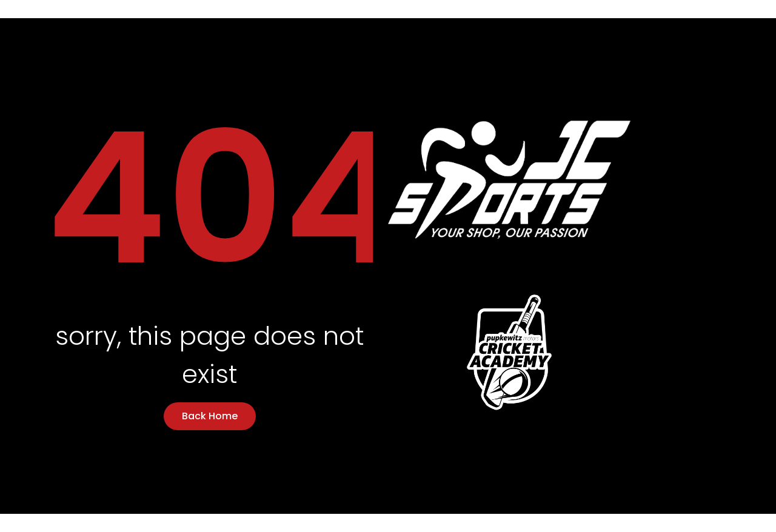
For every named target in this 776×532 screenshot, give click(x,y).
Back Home (210, 416)
